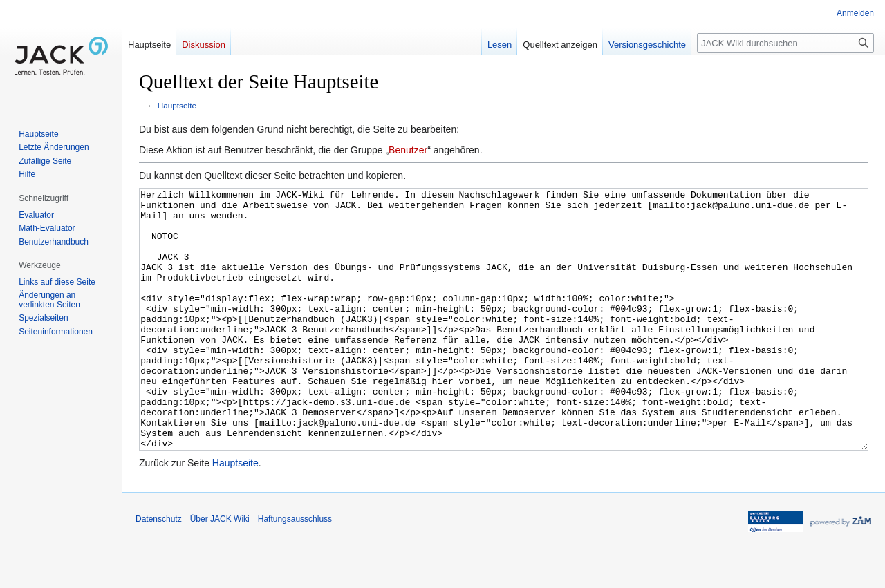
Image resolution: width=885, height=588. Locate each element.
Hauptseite (177, 105)
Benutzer (408, 150)
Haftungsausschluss (295, 571)
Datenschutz (159, 571)
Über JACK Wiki (220, 571)
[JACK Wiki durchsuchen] (785, 43)
